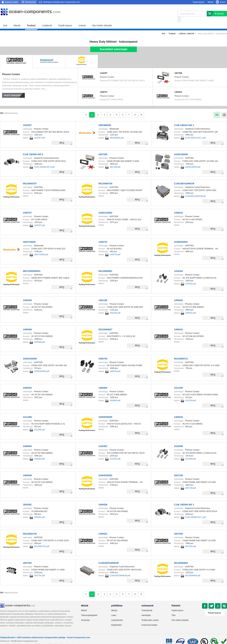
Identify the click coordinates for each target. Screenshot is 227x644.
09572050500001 (32, 265)
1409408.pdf (39, 336)
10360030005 (105, 411)
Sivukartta (85, 614)
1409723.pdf (115, 249)
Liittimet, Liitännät (187, 28)
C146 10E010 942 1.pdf (195, 132)
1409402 (178, 295)
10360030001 (181, 236)
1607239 (178, 470)
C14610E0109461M (184, 178)
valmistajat (146, 610)
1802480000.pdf (116, 132)
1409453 (27, 382)
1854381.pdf (39, 512)
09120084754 (105, 178)
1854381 (27, 499)
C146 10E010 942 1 (184, 119)
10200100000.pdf (193, 161)
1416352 (103, 441)
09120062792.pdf (41, 541)
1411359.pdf (190, 395)
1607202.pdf (39, 570)
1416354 (178, 265)
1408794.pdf (115, 366)
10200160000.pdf (41, 366)
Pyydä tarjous (199, 2)
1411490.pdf (39, 424)
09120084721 (181, 353)
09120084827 (105, 324)
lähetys (114, 605)
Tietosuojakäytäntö (89, 610)
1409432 (103, 528)
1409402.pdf (190, 307)
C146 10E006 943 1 (184, 499)
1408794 (103, 353)
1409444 (178, 411)
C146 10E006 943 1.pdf (195, 512)
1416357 (104, 67)
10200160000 (30, 353)
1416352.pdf (115, 453)
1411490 (27, 411)
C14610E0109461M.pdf (195, 191)
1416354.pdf (190, 278)
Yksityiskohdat (14, 90)
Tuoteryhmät (147, 605)
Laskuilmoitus (117, 614)
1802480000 (105, 119)
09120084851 (105, 265)
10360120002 (105, 207)
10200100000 (181, 149)
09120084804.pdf (193, 570)
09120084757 (30, 178)
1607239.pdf (190, 482)
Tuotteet (31, 20)
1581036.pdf (115, 307)
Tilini (173, 610)
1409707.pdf (39, 220)
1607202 (27, 557)
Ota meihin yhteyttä (102, 20)
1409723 (103, 236)
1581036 (103, 295)
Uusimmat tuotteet (149, 619)
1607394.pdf (190, 541)
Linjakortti (47, 20)
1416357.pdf (39, 132)
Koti (5, 20)
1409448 (27, 470)
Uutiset (82, 20)
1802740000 (29, 236)
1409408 (27, 324)
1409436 (27, 295)
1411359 (178, 382)
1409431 (178, 324)
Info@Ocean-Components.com (24, 635)
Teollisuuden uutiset (150, 614)
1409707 (104, 86)
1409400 (103, 382)
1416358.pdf (190, 453)
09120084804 (181, 557)
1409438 (103, 499)
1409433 (178, 86)
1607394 (178, 528)
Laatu (114, 610)
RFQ (62, 137)
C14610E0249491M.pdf (120, 570)
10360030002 (105, 470)
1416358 (178, 441)
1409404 (27, 441)
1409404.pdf (39, 453)
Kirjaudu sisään (11, 2)
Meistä (211, 2)
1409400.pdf (115, 395)
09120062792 (30, 528)
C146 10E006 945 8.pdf (44, 161)
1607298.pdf (115, 161)
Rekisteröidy (30, 2)
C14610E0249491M (109, 557)
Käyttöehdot (116, 619)
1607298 (178, 67)
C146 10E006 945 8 (33, 149)
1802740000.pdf (41, 249)
